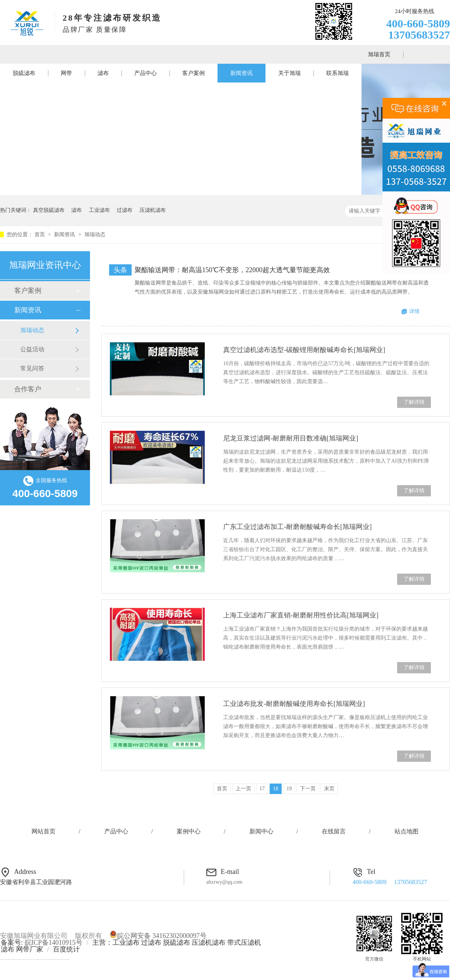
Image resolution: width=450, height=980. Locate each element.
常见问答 (32, 368)
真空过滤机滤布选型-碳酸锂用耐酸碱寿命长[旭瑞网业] (304, 350)
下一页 (308, 789)
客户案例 (193, 73)
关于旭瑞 (289, 73)
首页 (40, 235)
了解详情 (414, 402)
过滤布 (124, 210)
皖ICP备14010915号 (54, 943)
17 (262, 789)
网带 (66, 73)
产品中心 (145, 73)
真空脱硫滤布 (49, 210)
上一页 (243, 789)
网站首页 (43, 831)
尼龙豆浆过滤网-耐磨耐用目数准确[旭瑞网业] (291, 438)
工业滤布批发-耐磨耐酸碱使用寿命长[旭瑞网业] (294, 704)
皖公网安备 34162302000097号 (158, 936)
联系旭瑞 (337, 73)
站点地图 (406, 831)
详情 (414, 311)
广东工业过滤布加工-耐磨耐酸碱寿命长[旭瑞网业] (297, 527)
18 (276, 789)
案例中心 (189, 831)
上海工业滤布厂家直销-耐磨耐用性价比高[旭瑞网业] (301, 615)
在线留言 (334, 831)
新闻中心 (261, 831)
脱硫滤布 (24, 73)
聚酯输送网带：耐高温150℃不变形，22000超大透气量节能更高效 (232, 270)
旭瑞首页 (379, 54)
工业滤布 (99, 210)
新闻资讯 (241, 73)
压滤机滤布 (153, 210)
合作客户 (28, 389)
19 (289, 789)
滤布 (103, 73)
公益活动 (32, 349)
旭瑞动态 (95, 235)
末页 (329, 789)
